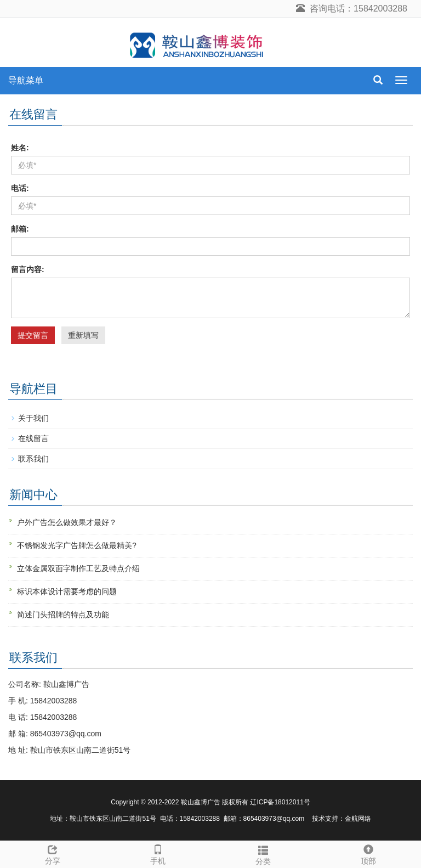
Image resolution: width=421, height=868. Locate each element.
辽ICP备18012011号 (280, 802)
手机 (158, 853)
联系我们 (33, 459)
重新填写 (83, 335)
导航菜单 (26, 80)
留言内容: (28, 269)
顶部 (368, 853)
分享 (53, 853)
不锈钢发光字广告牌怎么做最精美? (77, 545)
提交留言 (33, 335)
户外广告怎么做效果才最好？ (67, 522)
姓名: (20, 148)
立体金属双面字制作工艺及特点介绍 (78, 568)
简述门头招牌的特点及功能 (63, 615)
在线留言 (33, 438)
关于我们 (33, 418)
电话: (20, 188)
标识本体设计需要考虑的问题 (67, 591)
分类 (263, 854)
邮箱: (20, 229)
